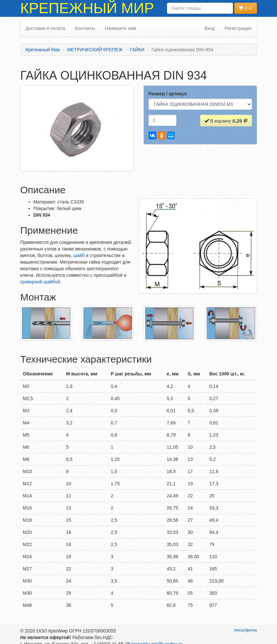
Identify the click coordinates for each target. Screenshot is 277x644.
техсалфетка (245, 630)
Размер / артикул (168, 94)
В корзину (226, 121)
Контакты (85, 28)
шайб (79, 255)
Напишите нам (120, 28)
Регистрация (238, 28)
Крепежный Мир (87, 8)
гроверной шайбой (40, 282)
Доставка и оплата (46, 28)
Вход (210, 28)
